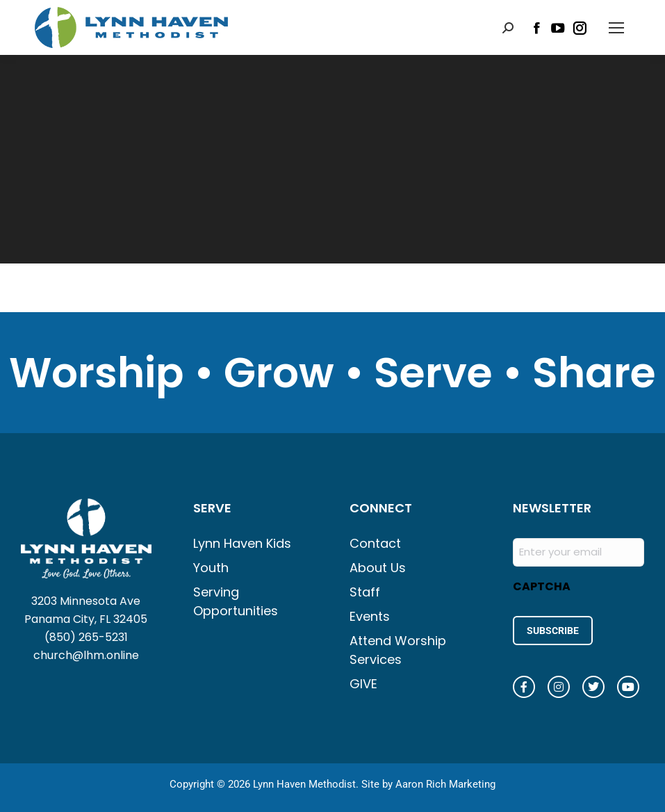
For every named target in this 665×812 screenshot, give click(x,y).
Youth (211, 568)
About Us (378, 568)
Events (370, 616)
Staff (365, 592)
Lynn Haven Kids (242, 543)
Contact (375, 543)
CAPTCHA (542, 586)
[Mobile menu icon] (616, 28)
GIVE (363, 684)
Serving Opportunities (236, 601)
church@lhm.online (86, 655)
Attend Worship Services (398, 650)
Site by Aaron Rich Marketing (428, 784)
